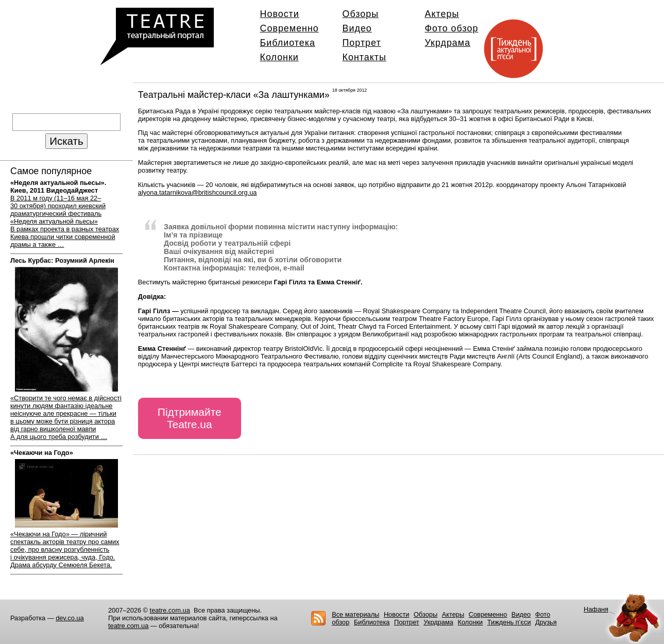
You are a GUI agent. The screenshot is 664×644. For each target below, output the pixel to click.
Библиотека (288, 43)
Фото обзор (452, 28)
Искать (66, 141)
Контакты (364, 57)
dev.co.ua (70, 618)
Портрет (362, 43)
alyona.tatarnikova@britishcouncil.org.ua (198, 192)
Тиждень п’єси (509, 622)
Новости (280, 14)
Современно (290, 28)
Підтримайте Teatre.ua (190, 418)
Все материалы (355, 614)
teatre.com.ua (170, 610)
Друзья (546, 622)
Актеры (442, 14)
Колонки (279, 57)
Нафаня (596, 609)
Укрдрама (448, 43)
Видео (357, 28)
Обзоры (361, 14)
